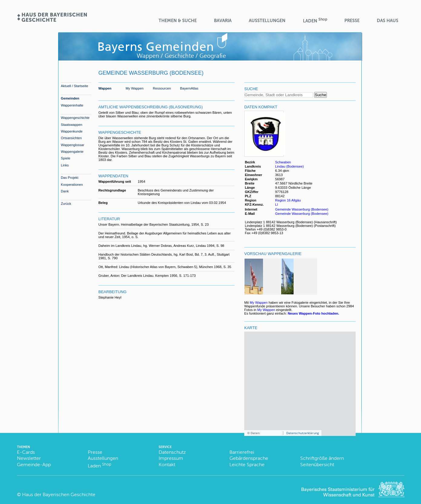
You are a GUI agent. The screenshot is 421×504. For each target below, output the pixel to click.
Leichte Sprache (247, 465)
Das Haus (388, 21)
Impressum (171, 458)
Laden (315, 20)
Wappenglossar (72, 145)
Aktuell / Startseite (74, 86)
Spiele (66, 158)
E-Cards (26, 452)
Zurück (66, 204)
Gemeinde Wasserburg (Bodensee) (302, 209)
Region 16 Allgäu (288, 200)
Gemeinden (70, 98)
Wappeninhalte (72, 105)
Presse (352, 21)
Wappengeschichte (75, 118)
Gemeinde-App (34, 465)
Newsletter (29, 458)
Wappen (105, 88)
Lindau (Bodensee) (289, 166)
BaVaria (223, 21)
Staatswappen (72, 125)
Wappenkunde (72, 131)
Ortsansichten (71, 138)
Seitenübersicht (317, 465)
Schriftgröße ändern (322, 458)
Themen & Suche (178, 21)
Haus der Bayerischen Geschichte (59, 494)
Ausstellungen (267, 21)
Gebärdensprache (249, 458)
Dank (65, 191)
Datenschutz (172, 452)
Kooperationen (72, 185)
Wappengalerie (72, 152)
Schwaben (283, 162)
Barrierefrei (242, 452)
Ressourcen (162, 88)
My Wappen (135, 88)
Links (65, 165)
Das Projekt (70, 178)
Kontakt (167, 465)
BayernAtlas (189, 88)
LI (277, 205)
